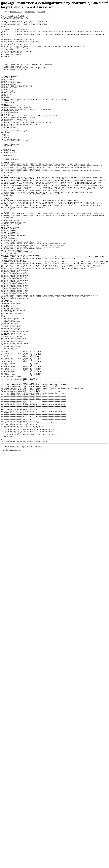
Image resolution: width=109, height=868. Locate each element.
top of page (15, 531)
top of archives (30, 12)
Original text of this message (11, 535)
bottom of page (17, 12)
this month (41, 12)
